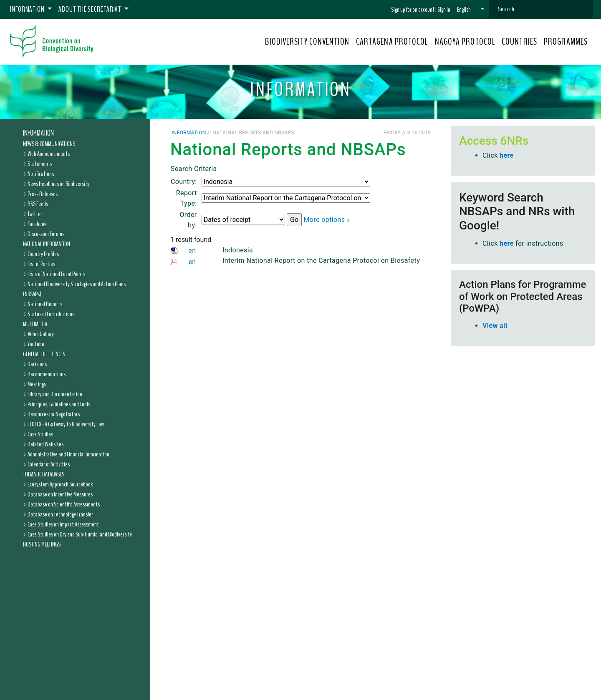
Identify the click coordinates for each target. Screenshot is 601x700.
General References (44, 354)
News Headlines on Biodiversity (58, 184)
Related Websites (45, 444)
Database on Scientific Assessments (64, 504)
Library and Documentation (55, 394)
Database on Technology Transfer (60, 514)
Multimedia (35, 324)
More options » (327, 220)
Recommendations (47, 374)
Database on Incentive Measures (60, 494)
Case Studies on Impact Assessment (63, 524)
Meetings (37, 384)
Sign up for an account (413, 10)
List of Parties (41, 264)
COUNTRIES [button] (519, 42)
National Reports (45, 304)
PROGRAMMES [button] (566, 42)
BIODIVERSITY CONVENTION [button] (307, 42)
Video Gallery (41, 334)
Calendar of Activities (49, 464)
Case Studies (40, 434)
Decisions (37, 364)
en (192, 251)
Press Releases (43, 194)
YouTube (36, 344)
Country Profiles (43, 254)
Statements (40, 164)
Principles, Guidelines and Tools (59, 404)
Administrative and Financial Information (68, 454)
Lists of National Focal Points (56, 274)
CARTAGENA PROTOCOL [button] (392, 42)
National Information (47, 244)
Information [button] (28, 9)
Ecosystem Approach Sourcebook (60, 484)
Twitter (35, 214)
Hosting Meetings (42, 544)
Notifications (41, 174)
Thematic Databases (44, 474)
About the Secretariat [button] (90, 9)
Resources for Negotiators (54, 414)
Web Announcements (49, 154)
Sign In (444, 10)
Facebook (37, 224)
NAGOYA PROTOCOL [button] (465, 42)
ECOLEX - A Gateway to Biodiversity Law (66, 424)
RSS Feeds (38, 204)
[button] (471, 10)
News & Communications (49, 144)
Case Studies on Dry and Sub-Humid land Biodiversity (80, 534)
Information (38, 133)
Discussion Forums (46, 234)
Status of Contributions (51, 314)
